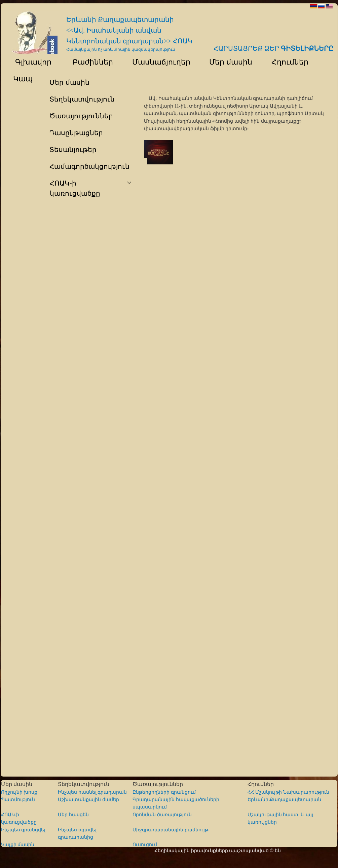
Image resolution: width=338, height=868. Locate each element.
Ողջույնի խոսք (19, 792)
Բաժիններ (89, 62)
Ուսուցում (145, 845)
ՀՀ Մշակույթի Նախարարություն (288, 792)
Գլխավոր (29, 62)
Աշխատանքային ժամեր (88, 800)
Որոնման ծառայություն (162, 815)
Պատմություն (18, 800)
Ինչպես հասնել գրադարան (92, 792)
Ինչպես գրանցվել (23, 830)
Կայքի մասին (18, 845)
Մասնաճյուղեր (158, 62)
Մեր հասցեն (73, 815)
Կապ (22, 79)
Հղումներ (287, 62)
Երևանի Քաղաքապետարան (285, 800)
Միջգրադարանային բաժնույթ (170, 830)
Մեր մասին (228, 62)
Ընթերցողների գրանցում (164, 792)
